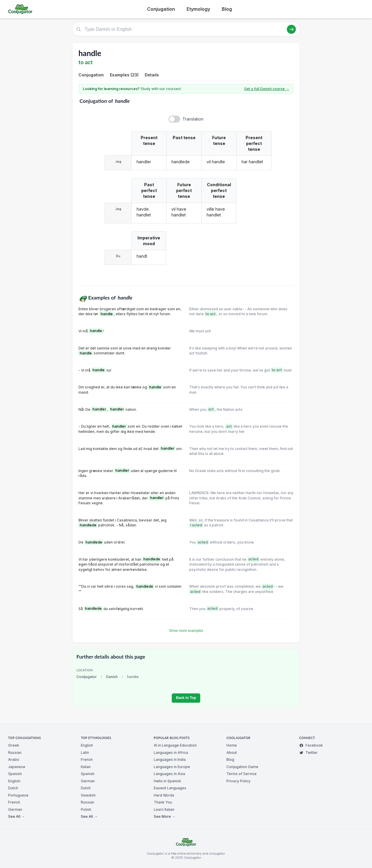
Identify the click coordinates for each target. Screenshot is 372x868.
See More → (164, 816)
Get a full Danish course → (267, 89)
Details (152, 75)
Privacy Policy (238, 781)
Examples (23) (124, 75)
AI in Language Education (175, 745)
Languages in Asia (169, 774)
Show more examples (186, 631)
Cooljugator (87, 677)
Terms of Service (242, 774)
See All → (16, 816)
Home (232, 745)
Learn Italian (164, 809)
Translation (193, 119)
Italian (86, 767)
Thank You (163, 802)
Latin (85, 753)
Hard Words (164, 795)
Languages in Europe (172, 767)
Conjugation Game (242, 767)
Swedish (88, 795)
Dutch (13, 788)
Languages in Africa (171, 753)
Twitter (308, 753)
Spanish (15, 774)
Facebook (311, 745)
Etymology (198, 9)
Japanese (17, 767)
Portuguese (18, 795)
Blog (227, 9)
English (14, 781)
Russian (15, 753)
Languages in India (170, 759)
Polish (86, 809)
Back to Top (186, 698)
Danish (112, 677)
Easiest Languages (170, 788)
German (15, 809)
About (232, 753)
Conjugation (161, 9)
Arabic (14, 759)
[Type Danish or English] (186, 29)
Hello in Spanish (167, 781)
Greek (14, 745)
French (14, 802)
